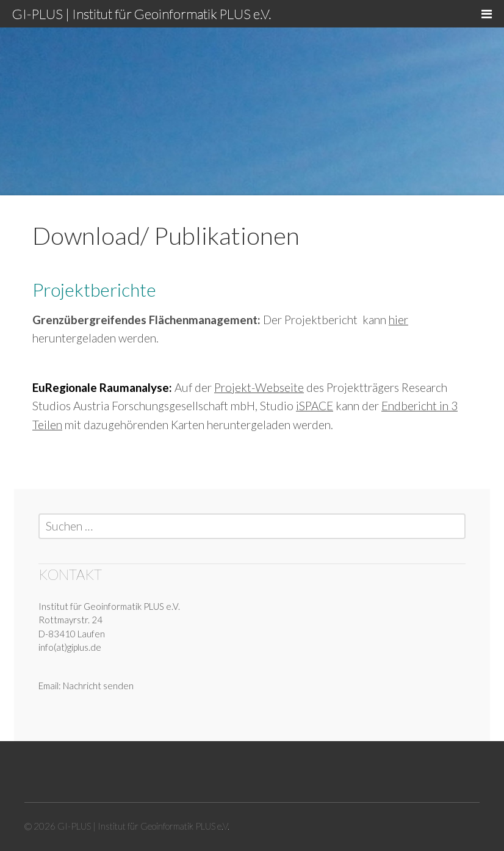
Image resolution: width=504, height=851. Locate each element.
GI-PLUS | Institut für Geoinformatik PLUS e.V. (142, 14)
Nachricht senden (98, 686)
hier (398, 320)
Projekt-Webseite (259, 387)
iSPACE (315, 406)
